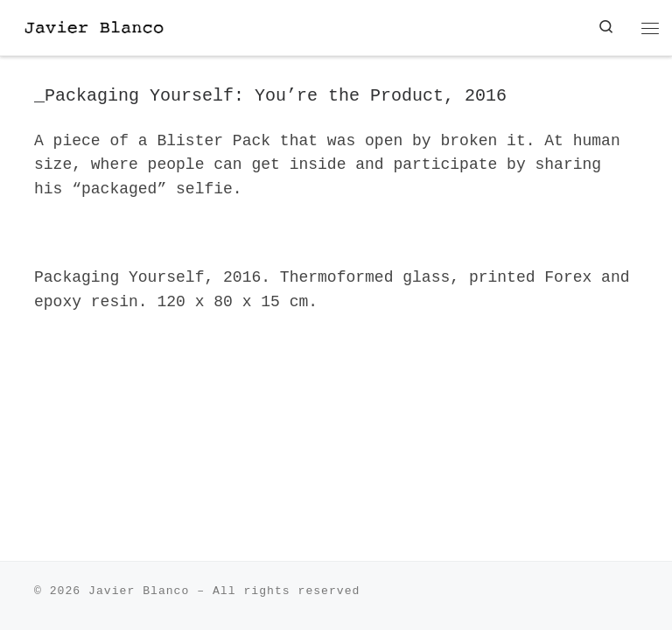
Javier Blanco (139, 591)
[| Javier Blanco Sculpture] (119, 27)
